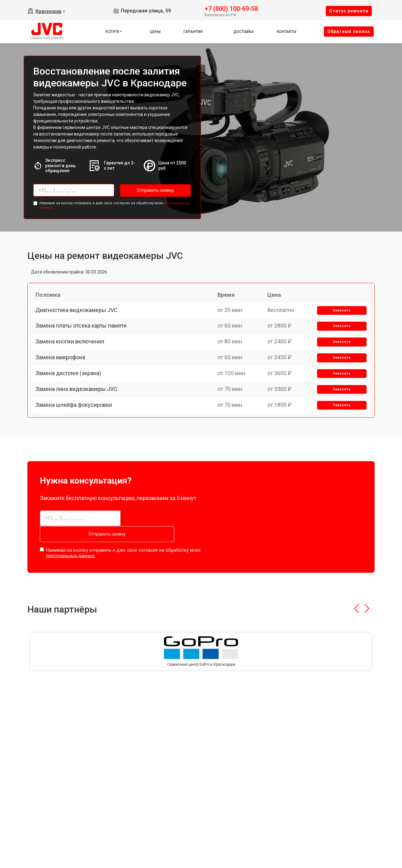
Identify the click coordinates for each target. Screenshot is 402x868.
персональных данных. (71, 571)
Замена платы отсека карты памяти (84, 338)
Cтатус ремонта (349, 11)
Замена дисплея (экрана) (71, 403)
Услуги (112, 32)
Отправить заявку (145, 190)
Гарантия (193, 32)
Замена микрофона (63, 381)
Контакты (286, 32)
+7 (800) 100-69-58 (231, 8)
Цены (155, 32)
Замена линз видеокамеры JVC (79, 425)
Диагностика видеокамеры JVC (79, 317)
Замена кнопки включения (73, 360)
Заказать (339, 317)
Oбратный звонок (349, 31)
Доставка (243, 32)
